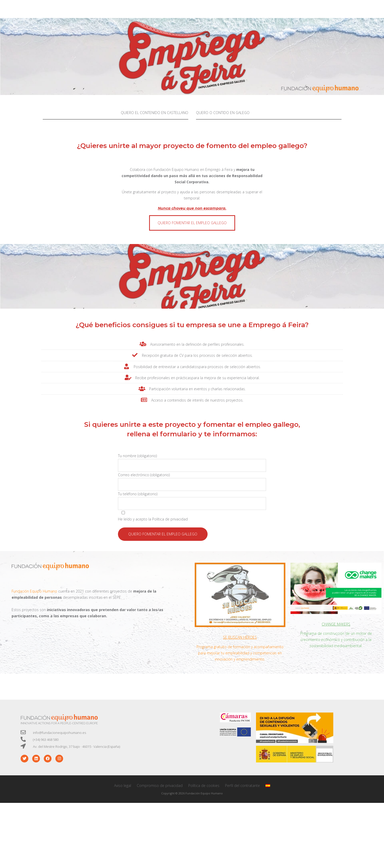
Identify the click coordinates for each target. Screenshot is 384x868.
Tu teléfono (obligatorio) (192, 501)
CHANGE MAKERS (336, 624)
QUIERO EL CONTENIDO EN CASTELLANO (155, 113)
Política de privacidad (170, 519)
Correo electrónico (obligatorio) (192, 482)
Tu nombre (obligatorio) (192, 463)
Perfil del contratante (242, 785)
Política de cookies (204, 785)
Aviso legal (123, 785)
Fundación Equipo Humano (176, 170)
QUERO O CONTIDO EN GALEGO (223, 113)
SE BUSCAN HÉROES (240, 637)
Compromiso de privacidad (160, 785)
